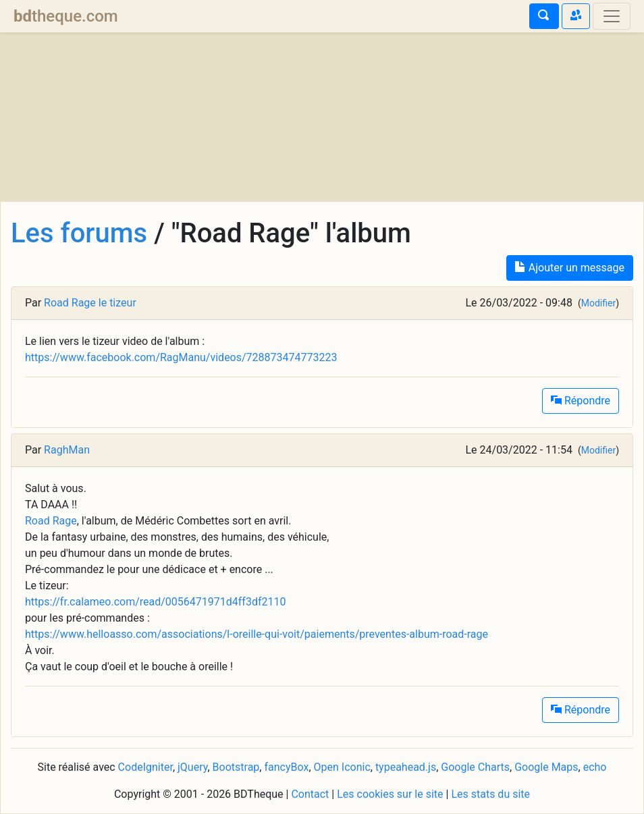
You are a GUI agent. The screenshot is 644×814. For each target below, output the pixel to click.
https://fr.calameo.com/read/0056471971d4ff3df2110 (155, 602)
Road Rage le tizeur (90, 303)
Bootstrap (236, 767)
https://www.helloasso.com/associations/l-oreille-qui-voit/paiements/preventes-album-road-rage (257, 634)
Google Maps (546, 767)
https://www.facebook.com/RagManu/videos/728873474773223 (181, 357)
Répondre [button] (581, 401)
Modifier (598, 303)
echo (595, 767)
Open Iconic (342, 767)
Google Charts (475, 767)
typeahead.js (406, 767)
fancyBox (286, 767)
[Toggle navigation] (612, 16)
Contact (310, 794)
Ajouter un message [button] (570, 268)
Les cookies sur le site (390, 794)
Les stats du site (490, 794)
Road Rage (51, 521)
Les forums (79, 233)
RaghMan (67, 450)
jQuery (192, 767)
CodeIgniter (145, 767)
